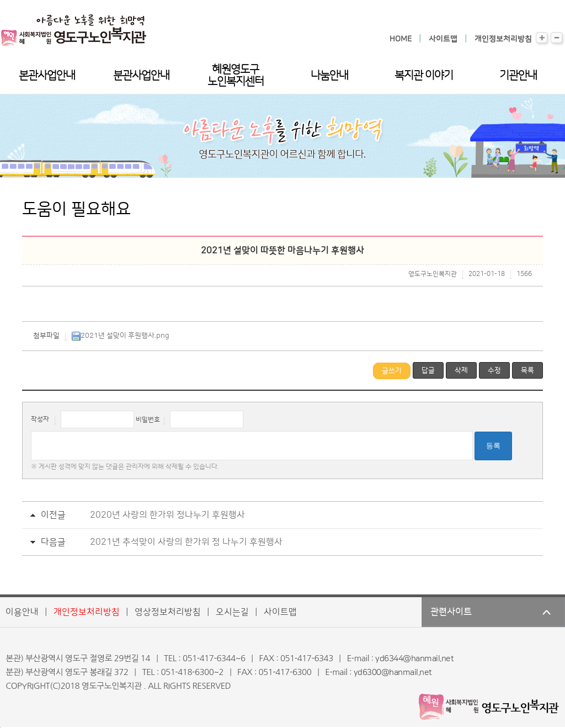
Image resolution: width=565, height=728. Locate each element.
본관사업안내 (47, 76)
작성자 (40, 420)
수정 (494, 370)
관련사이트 (451, 612)
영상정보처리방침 (168, 612)
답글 (428, 370)
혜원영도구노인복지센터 (236, 76)
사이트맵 (443, 39)
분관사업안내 (141, 76)
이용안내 (22, 612)
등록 (493, 446)
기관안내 (518, 76)
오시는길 (232, 612)
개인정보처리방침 (503, 39)
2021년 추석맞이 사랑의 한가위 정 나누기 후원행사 (186, 542)
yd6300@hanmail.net (393, 673)
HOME (401, 39)
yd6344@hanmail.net (414, 659)
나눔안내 (329, 76)
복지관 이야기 (424, 76)
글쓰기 (392, 371)
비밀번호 (148, 420)
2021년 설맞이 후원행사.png (121, 336)
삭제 (461, 370)
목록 (527, 370)
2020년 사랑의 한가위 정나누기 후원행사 (167, 515)
